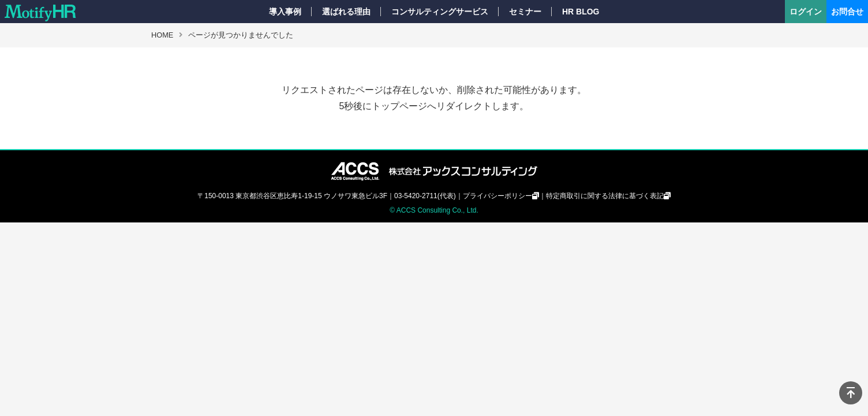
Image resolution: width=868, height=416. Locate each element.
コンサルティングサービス (440, 12)
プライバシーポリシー (497, 196)
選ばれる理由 (346, 12)
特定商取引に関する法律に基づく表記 (605, 196)
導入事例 (285, 12)
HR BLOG (581, 12)
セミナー (525, 12)
